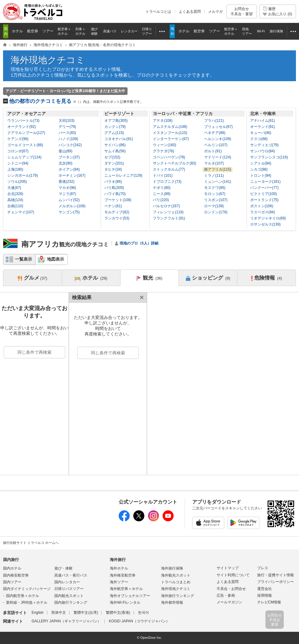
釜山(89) (65, 151)
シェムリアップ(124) (24, 157)
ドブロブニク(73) (167, 182)
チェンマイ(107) (21, 212)
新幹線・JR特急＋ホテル (27, 602)
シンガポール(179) (23, 175)
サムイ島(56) (115, 151)
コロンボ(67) (18, 151)
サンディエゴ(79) (264, 145)
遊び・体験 (63, 568)
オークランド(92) (22, 127)
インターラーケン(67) (171, 139)
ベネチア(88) (215, 133)
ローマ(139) (214, 206)
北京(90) (65, 163)
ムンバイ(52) (69, 200)
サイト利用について (233, 575)
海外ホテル (119, 568)
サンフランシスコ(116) (269, 157)
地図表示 (56, 259)
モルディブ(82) (117, 212)
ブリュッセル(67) (218, 127)
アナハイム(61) (263, 121)
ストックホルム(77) (169, 169)
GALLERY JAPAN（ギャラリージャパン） (66, 621)
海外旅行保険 (172, 568)
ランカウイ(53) (117, 218)
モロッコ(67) (215, 194)
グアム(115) (114, 133)
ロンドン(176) (216, 212)
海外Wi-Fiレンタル (125, 602)
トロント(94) (261, 175)
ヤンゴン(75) (69, 212)
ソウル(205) (17, 182)
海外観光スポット (176, 575)
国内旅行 (11, 560)
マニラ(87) (67, 194)
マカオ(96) (67, 188)
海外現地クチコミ (48, 60)
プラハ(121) (214, 121)
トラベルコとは (158, 12)
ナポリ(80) (162, 188)
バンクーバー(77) (264, 188)
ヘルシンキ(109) (218, 139)
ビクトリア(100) (264, 194)
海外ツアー (119, 582)
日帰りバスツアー (69, 589)
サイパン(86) (115, 145)
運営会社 (265, 589)
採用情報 (265, 595)
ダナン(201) (114, 163)
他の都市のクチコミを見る (76, 101)
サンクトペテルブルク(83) (174, 163)
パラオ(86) (113, 182)
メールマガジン (229, 602)
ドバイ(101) (163, 175)
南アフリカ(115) (218, 169)
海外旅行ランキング (178, 596)
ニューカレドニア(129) (123, 175)
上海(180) (15, 169)
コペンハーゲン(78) (169, 157)
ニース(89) (162, 194)
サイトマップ (228, 568)
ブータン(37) (69, 157)
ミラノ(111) (214, 175)
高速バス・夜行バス (71, 575)
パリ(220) (161, 200)
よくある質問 (190, 12)
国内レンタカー (67, 582)
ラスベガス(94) (263, 212)
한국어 (143, 613)
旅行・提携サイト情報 (276, 575)
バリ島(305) (114, 188)
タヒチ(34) (113, 169)
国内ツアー (12, 582)
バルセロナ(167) (166, 206)
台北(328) (15, 194)
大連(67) (14, 188)
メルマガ (215, 12)
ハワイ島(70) (115, 194)
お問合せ (242, 11)
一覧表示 (23, 259)
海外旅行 (118, 560)
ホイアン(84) (69, 169)
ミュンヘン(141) (218, 182)
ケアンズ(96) (18, 139)
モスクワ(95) (215, 188)
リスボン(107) (216, 200)
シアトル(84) (261, 163)
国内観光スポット (69, 596)
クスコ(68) (259, 139)
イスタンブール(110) (170, 133)
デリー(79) (67, 127)
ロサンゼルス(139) (265, 224)
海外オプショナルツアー (130, 596)
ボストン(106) (262, 206)
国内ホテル (12, 568)
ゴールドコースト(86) (25, 145)
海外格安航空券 (123, 575)
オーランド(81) (263, 127)
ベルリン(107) (216, 145)
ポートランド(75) (264, 200)
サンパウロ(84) (263, 151)
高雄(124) (15, 200)
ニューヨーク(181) (265, 182)
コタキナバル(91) (119, 139)
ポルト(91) (213, 151)
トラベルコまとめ (176, 582)
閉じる (141, 297)
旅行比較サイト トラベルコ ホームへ (31, 543)
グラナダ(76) (163, 151)
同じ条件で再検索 (34, 352)
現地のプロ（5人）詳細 (139, 243)
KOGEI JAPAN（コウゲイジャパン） (139, 621)
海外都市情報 (172, 602)
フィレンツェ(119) (168, 212)
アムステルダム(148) (170, 127)
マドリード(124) (218, 157)
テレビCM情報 (269, 602)
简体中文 (59, 613)
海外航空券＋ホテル (126, 589)
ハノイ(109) (68, 139)
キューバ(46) (261, 133)
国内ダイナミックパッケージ (27, 589)
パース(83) (67, 133)
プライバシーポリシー (276, 582)
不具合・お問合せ (231, 589)
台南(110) (15, 206)
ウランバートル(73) (23, 121)
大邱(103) (67, 121)
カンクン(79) (115, 127)
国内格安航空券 (16, 575)
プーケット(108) (118, 200)
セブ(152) (112, 157)
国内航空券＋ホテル (23, 596)
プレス (263, 568)
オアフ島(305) (116, 121)
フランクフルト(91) (169, 218)
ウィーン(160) (164, 145)
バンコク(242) (70, 145)
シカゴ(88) (259, 169)
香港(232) (67, 182)
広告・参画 (226, 595)
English (37, 613)
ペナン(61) (113, 206)
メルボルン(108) (72, 206)
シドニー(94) (18, 163)
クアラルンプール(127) (26, 133)
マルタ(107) (214, 163)
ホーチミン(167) (72, 175)
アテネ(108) (163, 121)
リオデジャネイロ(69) (268, 218)
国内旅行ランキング (71, 602)
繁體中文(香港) (118, 613)
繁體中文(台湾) (86, 613)
